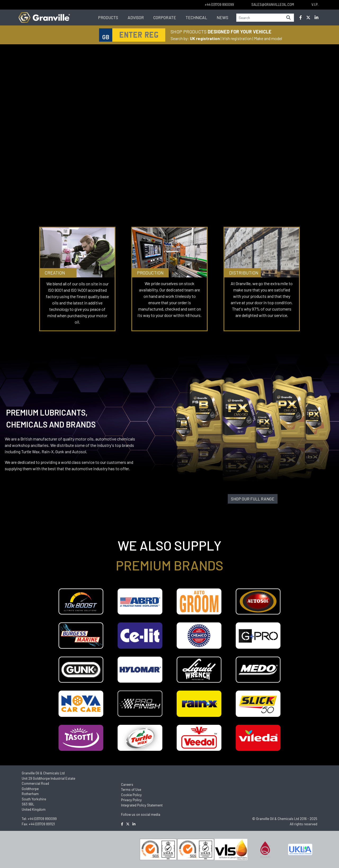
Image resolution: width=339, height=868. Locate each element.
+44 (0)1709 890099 (42, 819)
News (222, 17)
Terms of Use (131, 790)
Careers (127, 784)
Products (108, 17)
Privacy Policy (131, 800)
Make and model (268, 38)
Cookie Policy (131, 795)
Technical (196, 17)
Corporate (165, 17)
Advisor (136, 17)
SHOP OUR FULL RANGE (253, 499)
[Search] (260, 18)
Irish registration (237, 38)
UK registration (205, 38)
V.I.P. (315, 5)
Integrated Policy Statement (142, 805)
